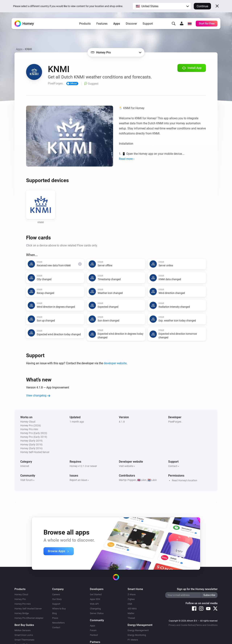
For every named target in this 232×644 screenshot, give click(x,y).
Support (148, 24)
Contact (56, 627)
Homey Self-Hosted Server (28, 609)
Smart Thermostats (24, 640)
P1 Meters (133, 640)
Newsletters (58, 623)
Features (102, 24)
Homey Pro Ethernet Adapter (29, 618)
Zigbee (131, 599)
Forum (93, 630)
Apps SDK (95, 599)
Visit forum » (27, 480)
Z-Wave (132, 594)
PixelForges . (175, 422)
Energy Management (138, 630)
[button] (162, 6)
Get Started (96, 594)
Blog (54, 613)
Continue (202, 6)
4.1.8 (122, 422)
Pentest (94, 635)
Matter (131, 613)
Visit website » (127, 466)
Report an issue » (79, 480)
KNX (130, 604)
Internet (25, 466)
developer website (115, 363)
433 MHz (132, 609)
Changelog (95, 609)
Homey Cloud (21, 594)
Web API (94, 604)
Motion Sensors (23, 630)
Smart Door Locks (24, 635)
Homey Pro (20, 599)
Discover (131, 24)
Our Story (57, 599)
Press (55, 618)
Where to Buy (59, 609)
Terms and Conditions (207, 625)
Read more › (127, 159)
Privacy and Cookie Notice (181, 625)
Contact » (174, 466)
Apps (117, 24)
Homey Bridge (22, 613)
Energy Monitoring (137, 635)
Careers (56, 594)
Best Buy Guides (24, 625)
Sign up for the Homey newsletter (197, 589)
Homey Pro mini (23, 604)
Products (85, 24)
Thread (131, 618)
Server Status (97, 613)
